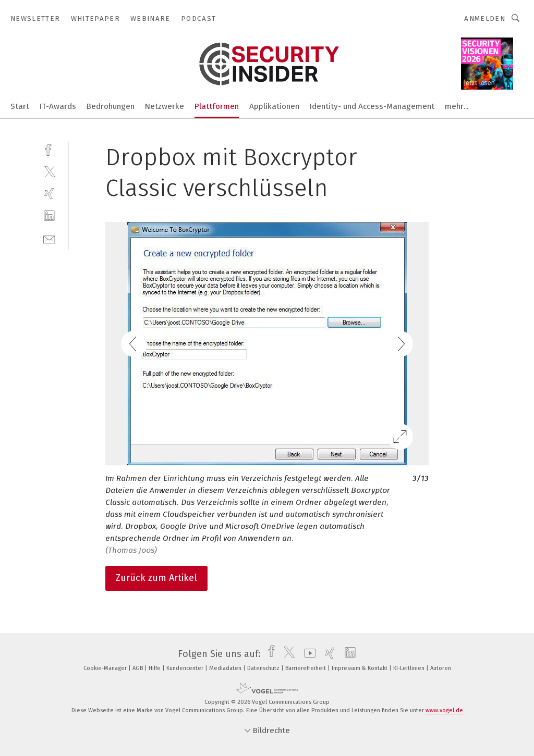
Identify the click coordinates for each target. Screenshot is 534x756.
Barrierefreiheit (306, 668)
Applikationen (274, 106)
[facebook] (49, 149)
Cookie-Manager (106, 668)
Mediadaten (226, 668)
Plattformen (217, 106)
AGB (138, 668)
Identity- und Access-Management (372, 106)
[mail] (49, 238)
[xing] (49, 194)
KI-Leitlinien (410, 668)
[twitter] (49, 171)
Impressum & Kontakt (360, 668)
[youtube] (307, 654)
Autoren (441, 668)
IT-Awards (58, 106)
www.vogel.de (444, 710)
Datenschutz (264, 668)
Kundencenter (186, 668)
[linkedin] (49, 216)
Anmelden (485, 18)
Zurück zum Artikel (156, 578)
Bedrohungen (111, 106)
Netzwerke (165, 106)
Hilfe (155, 668)
